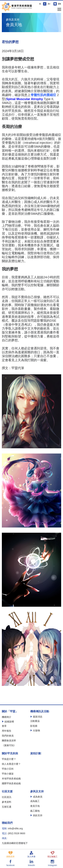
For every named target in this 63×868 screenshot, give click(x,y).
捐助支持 (10, 854)
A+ (49, 4)
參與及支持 (37, 791)
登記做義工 (52, 854)
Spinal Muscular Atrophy (24, 99)
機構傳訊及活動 (40, 711)
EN (59, 4)
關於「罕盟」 (10, 711)
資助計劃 (36, 753)
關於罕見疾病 (10, 753)
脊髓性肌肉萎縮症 (44, 95)
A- (40, 4)
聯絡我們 (7, 823)
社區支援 (7, 791)
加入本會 (31, 854)
